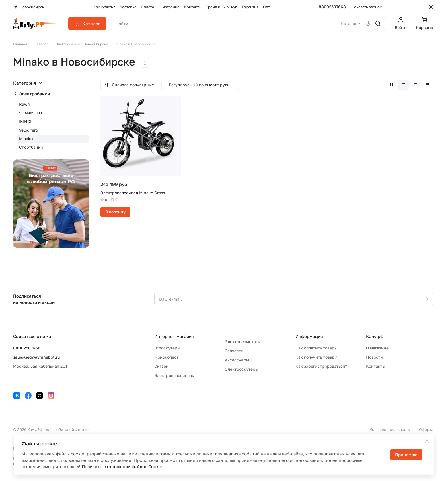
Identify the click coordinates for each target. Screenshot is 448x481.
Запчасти (234, 351)
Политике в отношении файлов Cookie (122, 466)
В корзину (115, 212)
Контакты (376, 366)
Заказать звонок (367, 7)
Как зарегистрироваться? (321, 366)
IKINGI (25, 121)
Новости (374, 357)
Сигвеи (161, 366)
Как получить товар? (316, 357)
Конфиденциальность (390, 429)
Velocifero (28, 130)
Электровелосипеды (175, 375)
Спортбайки (31, 147)
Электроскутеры (241, 369)
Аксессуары (237, 360)
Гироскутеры (167, 348)
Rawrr (25, 104)
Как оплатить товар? (316, 348)
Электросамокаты (243, 342)
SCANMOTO (30, 113)
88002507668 (332, 7)
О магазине (377, 348)
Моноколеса (166, 357)
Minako (26, 139)
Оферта (426, 429)
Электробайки (34, 94)
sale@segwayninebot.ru (36, 357)
